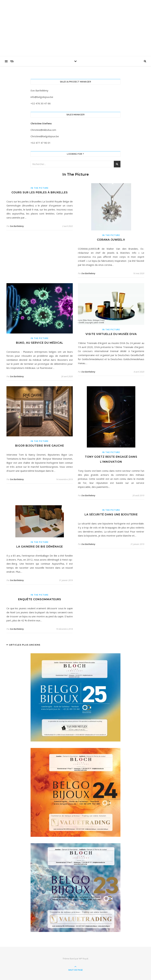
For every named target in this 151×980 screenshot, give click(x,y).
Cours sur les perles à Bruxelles (40, 192)
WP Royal (84, 959)
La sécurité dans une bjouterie (111, 515)
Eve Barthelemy (17, 226)
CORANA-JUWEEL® (111, 240)
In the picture (40, 188)
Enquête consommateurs (40, 599)
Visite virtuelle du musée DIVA (111, 334)
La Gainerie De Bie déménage (40, 547)
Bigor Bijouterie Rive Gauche (40, 446)
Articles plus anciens (23, 645)
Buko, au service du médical (40, 343)
